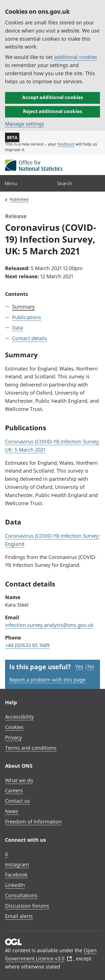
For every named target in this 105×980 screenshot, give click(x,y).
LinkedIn (15, 885)
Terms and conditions (31, 748)
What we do (19, 780)
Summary (23, 307)
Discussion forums (27, 906)
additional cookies (76, 57)
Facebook (16, 875)
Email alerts (19, 916)
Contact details (30, 338)
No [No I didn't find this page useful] (91, 666)
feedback (66, 144)
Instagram (17, 864)
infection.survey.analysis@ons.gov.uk (49, 625)
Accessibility (19, 717)
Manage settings (25, 124)
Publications (27, 317)
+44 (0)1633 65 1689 (27, 645)
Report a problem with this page (47, 680)
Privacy (13, 737)
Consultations (21, 895)
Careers (14, 790)
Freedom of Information (33, 822)
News (12, 811)
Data (17, 328)
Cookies (14, 727)
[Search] (79, 183)
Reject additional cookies (53, 111)
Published (19, 199)
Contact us (17, 801)
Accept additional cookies (53, 97)
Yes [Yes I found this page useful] (79, 666)
